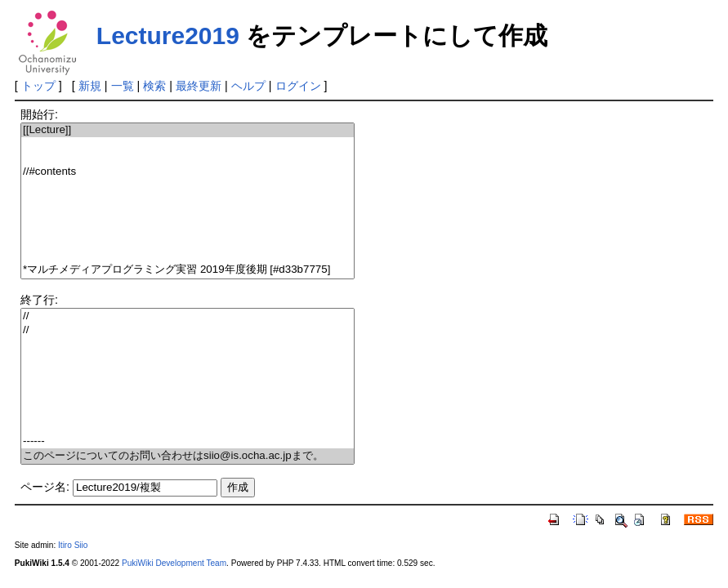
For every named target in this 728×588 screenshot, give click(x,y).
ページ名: (45, 487)
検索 (154, 86)
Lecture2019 (168, 36)
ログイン (298, 86)
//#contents (188, 172)
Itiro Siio (73, 545)
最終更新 (199, 86)
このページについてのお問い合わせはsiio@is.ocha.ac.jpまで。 (188, 456)
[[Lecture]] (188, 130)
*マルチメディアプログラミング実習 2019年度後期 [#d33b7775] (188, 270)
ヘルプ (248, 86)
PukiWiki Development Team (174, 563)
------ (188, 441)
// (188, 316)
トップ (38, 86)
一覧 (123, 86)
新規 (90, 86)
